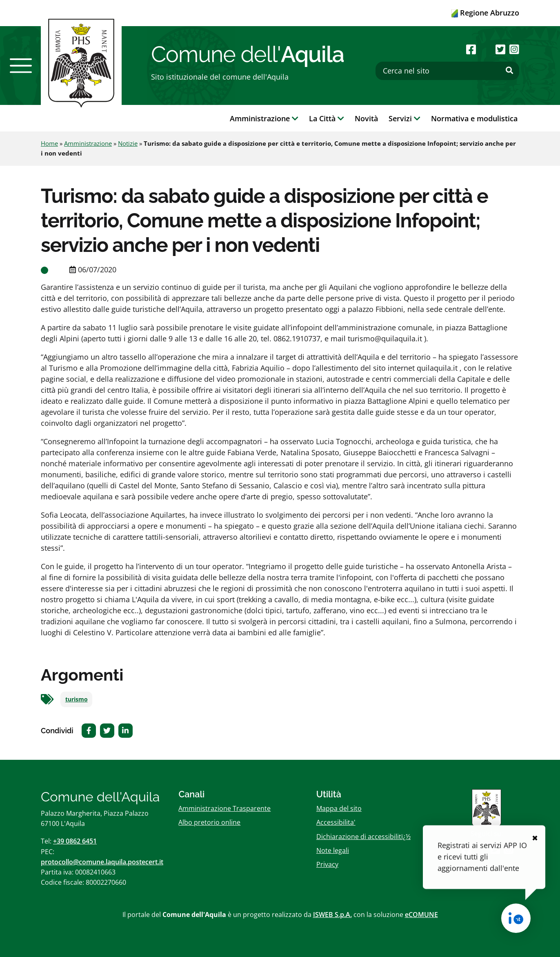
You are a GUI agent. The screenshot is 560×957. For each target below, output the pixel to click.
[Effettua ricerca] (509, 71)
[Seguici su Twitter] (500, 49)
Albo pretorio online (209, 822)
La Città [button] (327, 118)
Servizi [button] (404, 118)
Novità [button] (366, 118)
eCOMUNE (421, 915)
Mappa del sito (339, 808)
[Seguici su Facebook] (471, 49)
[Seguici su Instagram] (514, 49)
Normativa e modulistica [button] (474, 118)
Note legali (333, 850)
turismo (77, 699)
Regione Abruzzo (485, 13)
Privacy (327, 864)
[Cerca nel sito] (447, 71)
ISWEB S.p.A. (332, 915)
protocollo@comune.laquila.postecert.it (102, 862)
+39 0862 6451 (75, 841)
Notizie (128, 143)
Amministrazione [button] (264, 118)
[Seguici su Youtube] (486, 49)
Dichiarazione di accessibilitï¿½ (363, 837)
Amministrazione (88, 143)
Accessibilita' (336, 822)
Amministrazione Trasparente (224, 808)
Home (49, 143)
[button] (21, 66)
